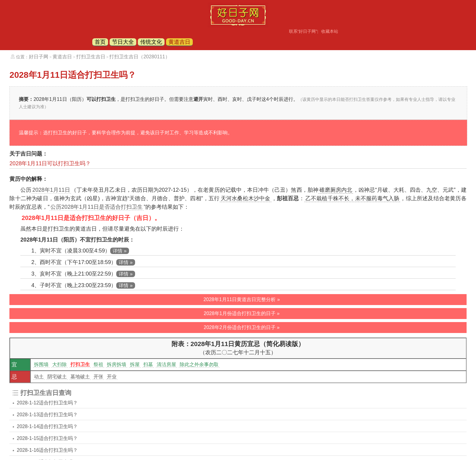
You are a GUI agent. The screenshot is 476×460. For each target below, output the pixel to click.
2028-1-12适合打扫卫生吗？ (47, 403)
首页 (100, 42)
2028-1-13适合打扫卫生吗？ (47, 415)
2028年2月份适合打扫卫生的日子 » (242, 327)
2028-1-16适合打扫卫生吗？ (47, 450)
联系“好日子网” (303, 31)
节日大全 (123, 42)
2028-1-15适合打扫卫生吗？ (47, 438)
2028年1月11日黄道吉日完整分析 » (242, 299)
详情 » (119, 251)
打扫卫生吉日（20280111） (139, 57)
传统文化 (151, 42)
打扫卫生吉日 (91, 57)
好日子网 (39, 57)
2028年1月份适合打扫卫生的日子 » (242, 313)
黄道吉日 (179, 42)
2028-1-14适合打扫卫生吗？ (47, 426)
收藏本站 (330, 31)
